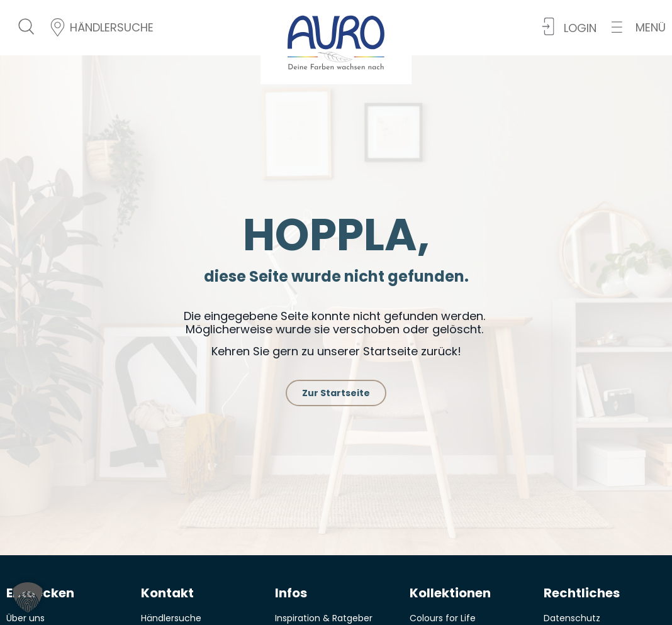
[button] (639, 27)
